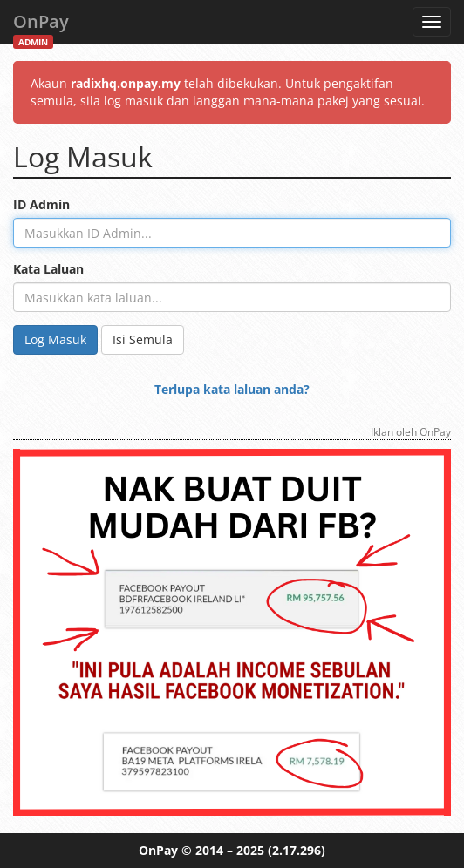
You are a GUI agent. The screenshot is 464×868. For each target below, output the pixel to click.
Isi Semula (143, 339)
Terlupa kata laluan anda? (232, 389)
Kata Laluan (48, 269)
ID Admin (41, 204)
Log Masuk (55, 339)
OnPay (41, 27)
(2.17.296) (297, 850)
